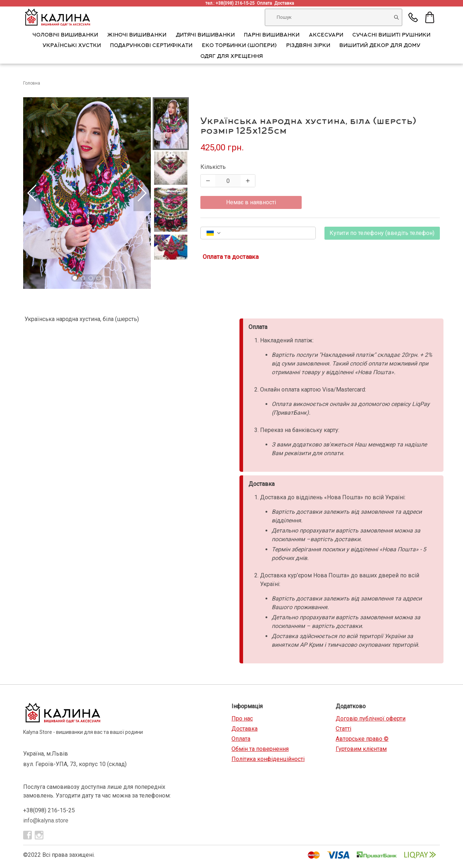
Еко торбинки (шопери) (239, 46)
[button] (87, 193)
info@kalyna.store (46, 820)
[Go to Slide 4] (99, 278)
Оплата (266, 3)
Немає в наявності (251, 202)
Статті (343, 729)
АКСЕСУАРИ (326, 35)
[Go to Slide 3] (91, 278)
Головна (32, 83)
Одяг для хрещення (232, 57)
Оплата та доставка (231, 257)
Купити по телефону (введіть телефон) (382, 233)
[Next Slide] (142, 193)
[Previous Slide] (32, 193)
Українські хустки (72, 46)
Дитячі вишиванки (205, 35)
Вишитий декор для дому (380, 46)
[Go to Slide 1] (75, 278)
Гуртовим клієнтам (361, 749)
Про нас (242, 719)
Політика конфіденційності (268, 759)
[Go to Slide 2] (83, 278)
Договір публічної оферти (371, 719)
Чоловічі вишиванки (65, 35)
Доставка (285, 3)
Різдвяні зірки (308, 46)
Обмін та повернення (260, 749)
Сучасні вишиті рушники (391, 35)
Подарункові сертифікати (151, 46)
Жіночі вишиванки (137, 35)
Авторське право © (362, 739)
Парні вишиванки (272, 35)
